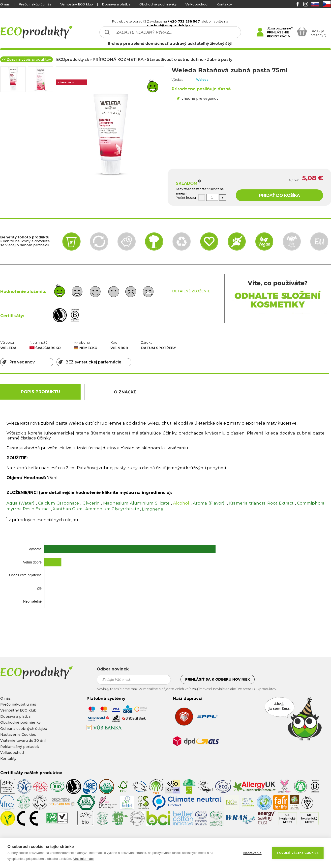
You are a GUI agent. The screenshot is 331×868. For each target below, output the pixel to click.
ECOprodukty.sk (73, 59)
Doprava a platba (116, 4)
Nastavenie (252, 853)
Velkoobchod (196, 4)
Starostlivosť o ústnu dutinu (175, 59)
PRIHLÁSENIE (278, 32)
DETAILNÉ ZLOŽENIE (191, 291)
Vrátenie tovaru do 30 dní (23, 740)
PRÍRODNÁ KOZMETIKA (118, 59)
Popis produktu (40, 392)
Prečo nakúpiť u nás (35, 4)
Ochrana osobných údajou (24, 729)
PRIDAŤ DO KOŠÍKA (279, 195)
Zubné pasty (220, 59)
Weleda (202, 80)
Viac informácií (84, 859)
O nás (5, 4)
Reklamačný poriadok (20, 747)
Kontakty (224, 4)
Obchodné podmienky (158, 4)
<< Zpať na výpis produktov (26, 59)
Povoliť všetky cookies (298, 853)
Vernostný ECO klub (77, 4)
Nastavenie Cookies (18, 735)
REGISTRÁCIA (278, 36)
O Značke (125, 392)
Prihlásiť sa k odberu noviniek (218, 679)
